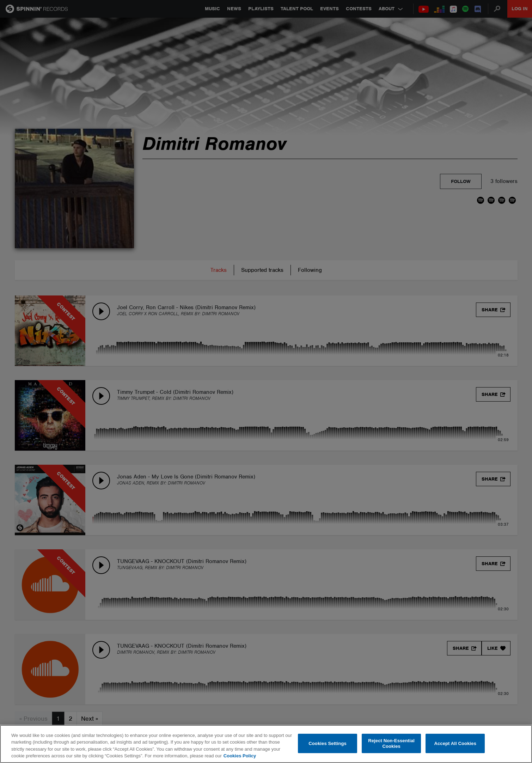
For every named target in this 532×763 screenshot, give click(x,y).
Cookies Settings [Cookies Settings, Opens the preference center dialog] (328, 743)
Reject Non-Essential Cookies (391, 743)
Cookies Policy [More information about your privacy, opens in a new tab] (240, 756)
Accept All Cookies (455, 743)
